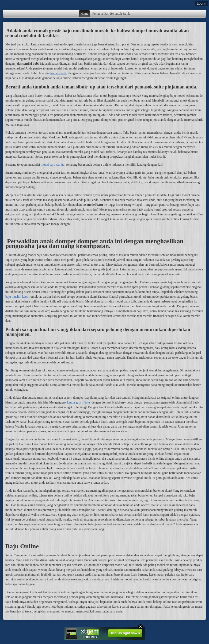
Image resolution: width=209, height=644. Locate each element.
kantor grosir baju (79, 402)
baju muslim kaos (17, 297)
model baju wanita (53, 165)
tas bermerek (59, 73)
